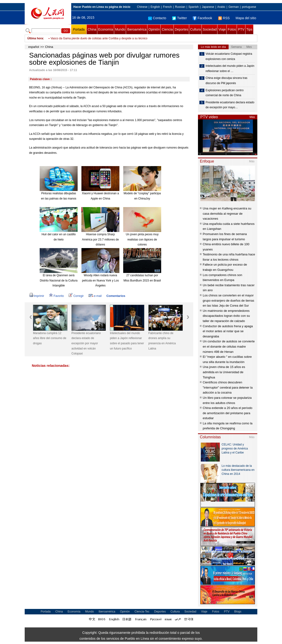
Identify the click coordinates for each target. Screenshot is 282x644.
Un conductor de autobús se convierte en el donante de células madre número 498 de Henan (229, 346)
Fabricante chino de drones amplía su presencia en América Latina (162, 341)
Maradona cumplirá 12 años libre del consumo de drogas (50, 338)
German (233, 7)
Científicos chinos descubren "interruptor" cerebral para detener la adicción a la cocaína (228, 387)
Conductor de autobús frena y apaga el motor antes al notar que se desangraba (228, 331)
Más (252, 117)
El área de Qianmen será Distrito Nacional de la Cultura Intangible (59, 280)
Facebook (202, 18)
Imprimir (37, 296)
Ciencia (167, 29)
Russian (180, 7)
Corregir (76, 296)
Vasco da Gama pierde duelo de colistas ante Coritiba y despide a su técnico (99, 42)
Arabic (221, 7)
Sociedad (210, 29)
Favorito (56, 296)
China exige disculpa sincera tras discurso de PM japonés (226, 81)
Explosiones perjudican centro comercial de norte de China (225, 93)
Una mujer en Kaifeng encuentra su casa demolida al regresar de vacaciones (227, 213)
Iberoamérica (137, 29)
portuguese (249, 7)
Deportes (181, 29)
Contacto (157, 18)
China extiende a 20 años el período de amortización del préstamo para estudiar (228, 413)
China (92, 29)
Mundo (120, 29)
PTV (241, 29)
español (34, 47)
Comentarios (116, 296)
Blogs (238, 612)
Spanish (194, 7)
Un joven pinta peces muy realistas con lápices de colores (142, 239)
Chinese (142, 7)
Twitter (179, 18)
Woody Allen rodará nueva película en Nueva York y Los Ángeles (101, 280)
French (167, 7)
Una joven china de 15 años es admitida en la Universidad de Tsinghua (224, 372)
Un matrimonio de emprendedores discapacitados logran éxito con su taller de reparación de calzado (226, 316)
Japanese (208, 7)
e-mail (95, 296)
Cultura (195, 29)
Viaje (222, 29)
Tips (249, 29)
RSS (224, 18)
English (155, 7)
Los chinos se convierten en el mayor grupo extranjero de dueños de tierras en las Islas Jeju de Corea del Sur (228, 300)
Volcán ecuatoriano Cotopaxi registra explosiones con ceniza (229, 56)
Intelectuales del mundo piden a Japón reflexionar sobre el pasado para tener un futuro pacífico (127, 341)
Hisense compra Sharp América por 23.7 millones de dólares (100, 239)
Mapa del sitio (246, 18)
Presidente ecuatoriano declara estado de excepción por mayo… (230, 105)
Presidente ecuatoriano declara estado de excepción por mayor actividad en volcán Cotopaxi (86, 343)
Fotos (232, 29)
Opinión (154, 29)
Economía (106, 29)
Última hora (35, 38)
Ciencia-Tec (142, 612)
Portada (79, 29)
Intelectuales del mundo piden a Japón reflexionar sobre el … (230, 68)
